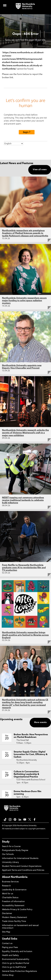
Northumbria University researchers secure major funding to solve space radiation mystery (24, 301)
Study (6, 842)
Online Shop (8, 975)
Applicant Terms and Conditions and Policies (23, 870)
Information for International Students (20, 858)
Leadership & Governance (14, 890)
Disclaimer (7, 914)
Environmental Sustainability (16, 959)
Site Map (6, 932)
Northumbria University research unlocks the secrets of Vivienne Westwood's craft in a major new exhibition (25, 433)
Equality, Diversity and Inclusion (17, 952)
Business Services (10, 882)
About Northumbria (15, 877)
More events (40, 723)
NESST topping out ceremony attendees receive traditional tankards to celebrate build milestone (23, 500)
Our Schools (8, 854)
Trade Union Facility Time (14, 921)
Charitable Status (10, 898)
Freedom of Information (13, 902)
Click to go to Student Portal (16, 963)
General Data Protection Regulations (19, 971)
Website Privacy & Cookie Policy (17, 910)
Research (6, 886)
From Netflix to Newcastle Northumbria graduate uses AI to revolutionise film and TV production (24, 568)
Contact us (7, 944)
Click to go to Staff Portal (14, 967)
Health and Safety (10, 956)
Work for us (8, 894)
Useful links (10, 939)
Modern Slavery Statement (15, 918)
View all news (40, 170)
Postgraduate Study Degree (15, 850)
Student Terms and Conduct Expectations (22, 866)
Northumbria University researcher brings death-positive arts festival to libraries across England (25, 635)
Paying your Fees (10, 948)
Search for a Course (11, 847)
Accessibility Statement (13, 906)
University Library (10, 862)
